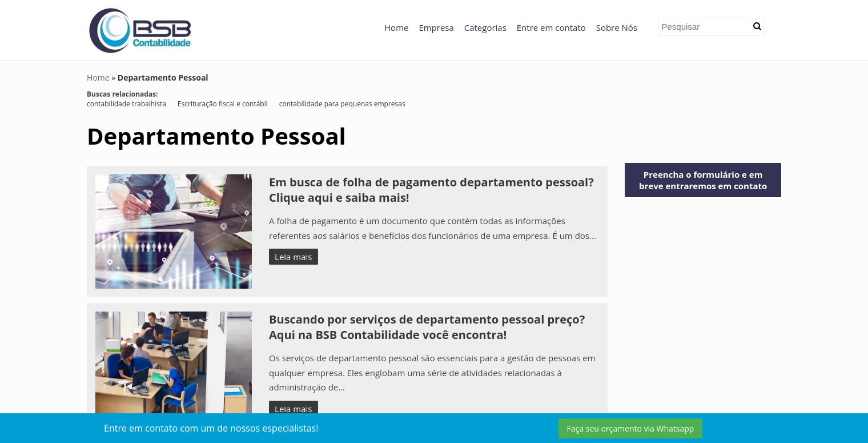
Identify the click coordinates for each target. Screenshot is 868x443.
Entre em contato (551, 27)
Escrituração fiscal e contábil (223, 104)
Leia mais (293, 257)
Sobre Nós (617, 27)
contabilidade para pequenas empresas (342, 104)
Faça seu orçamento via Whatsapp (631, 428)
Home (396, 27)
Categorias (485, 27)
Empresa (436, 27)
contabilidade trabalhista (126, 104)
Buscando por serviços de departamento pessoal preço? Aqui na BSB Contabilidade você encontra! (427, 327)
